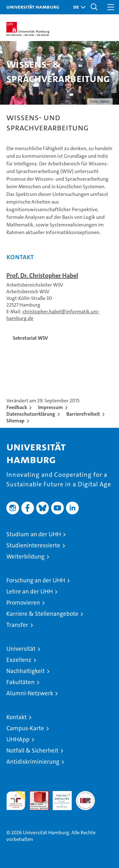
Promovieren (23, 603)
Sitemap (15, 421)
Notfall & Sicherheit (32, 750)
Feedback (17, 407)
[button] (78, 7)
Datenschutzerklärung (31, 414)
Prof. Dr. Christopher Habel (42, 275)
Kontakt (17, 717)
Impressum (50, 407)
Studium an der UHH (34, 534)
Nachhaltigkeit (26, 671)
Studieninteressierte (33, 545)
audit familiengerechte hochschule (16, 801)
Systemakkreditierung (85, 794)
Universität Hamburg (33, 7)
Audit (36, 794)
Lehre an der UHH (30, 591)
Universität (21, 649)
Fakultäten (20, 682)
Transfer (17, 625)
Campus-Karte (25, 728)
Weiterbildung (25, 556)
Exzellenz (19, 660)
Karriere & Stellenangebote (42, 614)
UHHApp (18, 739)
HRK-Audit (59, 798)
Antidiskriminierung (33, 762)
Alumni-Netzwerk (30, 693)
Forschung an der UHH (36, 580)
